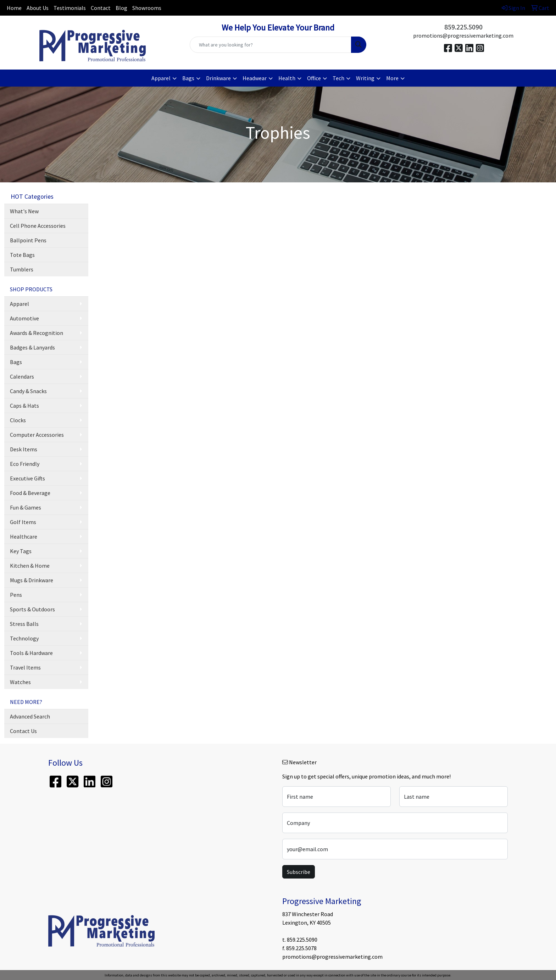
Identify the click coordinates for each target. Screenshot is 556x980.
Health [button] (287, 78)
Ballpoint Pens (28, 240)
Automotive (24, 318)
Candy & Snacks (28, 391)
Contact (101, 8)
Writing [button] (365, 78)
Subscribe (299, 872)
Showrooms (147, 8)
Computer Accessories (37, 435)
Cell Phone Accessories (38, 226)
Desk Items (24, 449)
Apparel (20, 304)
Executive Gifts (27, 478)
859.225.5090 (463, 27)
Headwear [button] (255, 78)
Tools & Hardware (31, 653)
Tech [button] (338, 78)
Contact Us (23, 731)
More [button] (392, 78)
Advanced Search (30, 716)
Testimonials (70, 8)
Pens (16, 595)
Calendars (22, 376)
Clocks (18, 420)
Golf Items (23, 522)
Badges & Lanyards (32, 347)
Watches (20, 682)
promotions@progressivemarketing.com (463, 35)
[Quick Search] (271, 45)
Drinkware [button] (218, 78)
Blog (121, 8)
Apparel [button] (161, 78)
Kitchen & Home (30, 566)
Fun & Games (26, 507)
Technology (24, 638)
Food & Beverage (30, 493)
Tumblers (22, 269)
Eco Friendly (25, 464)
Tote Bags (22, 255)
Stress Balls (24, 624)
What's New (24, 211)
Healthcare (24, 536)
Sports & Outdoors (32, 609)
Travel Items (25, 667)
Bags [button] (188, 78)
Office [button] (314, 78)
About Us (38, 8)
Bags (16, 362)
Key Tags (21, 551)
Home (14, 8)
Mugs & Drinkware (32, 580)
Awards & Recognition (37, 333)
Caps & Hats (24, 406)
